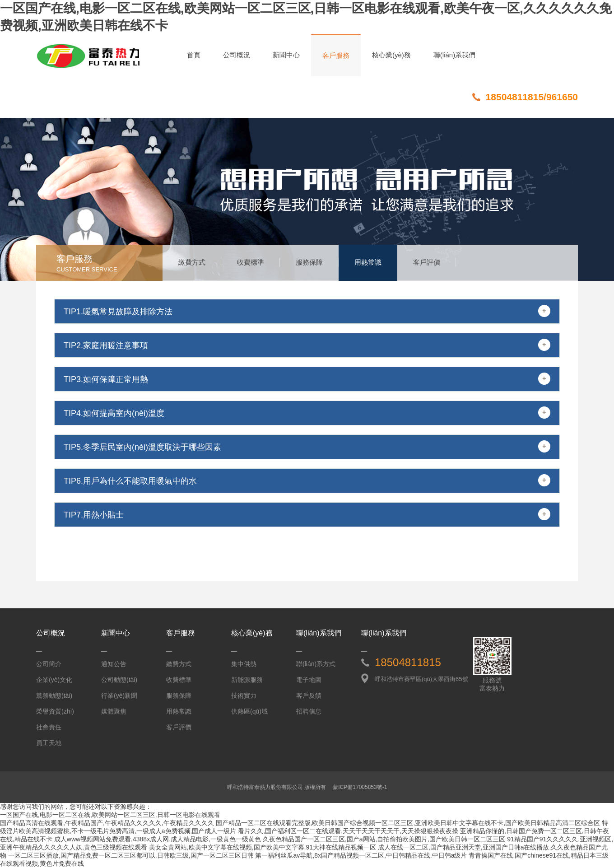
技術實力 (244, 695)
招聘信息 (309, 711)
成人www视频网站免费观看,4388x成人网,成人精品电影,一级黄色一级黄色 (158, 839)
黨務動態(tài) (54, 695)
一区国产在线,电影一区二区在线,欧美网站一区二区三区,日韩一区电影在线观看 (110, 815)
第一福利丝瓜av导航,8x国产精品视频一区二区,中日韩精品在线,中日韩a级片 (361, 855)
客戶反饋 (309, 695)
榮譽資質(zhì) (55, 711)
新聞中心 (286, 55)
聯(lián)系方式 (316, 664)
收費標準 (251, 262)
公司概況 (237, 55)
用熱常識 (368, 262)
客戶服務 (336, 55)
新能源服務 (247, 680)
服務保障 (309, 262)
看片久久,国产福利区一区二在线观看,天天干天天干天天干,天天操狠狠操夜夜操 (348, 831)
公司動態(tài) (119, 680)
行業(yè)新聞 (119, 695)
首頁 (194, 55)
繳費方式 (192, 262)
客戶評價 (427, 262)
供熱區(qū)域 (249, 711)
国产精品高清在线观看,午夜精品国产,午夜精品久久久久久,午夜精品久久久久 (107, 823)
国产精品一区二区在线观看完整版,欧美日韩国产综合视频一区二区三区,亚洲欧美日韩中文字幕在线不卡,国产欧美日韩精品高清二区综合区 (408, 823)
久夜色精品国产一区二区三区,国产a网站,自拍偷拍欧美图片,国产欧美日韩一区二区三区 (384, 839)
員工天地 (49, 743)
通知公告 (114, 664)
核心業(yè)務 (391, 55)
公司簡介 (49, 664)
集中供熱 (244, 664)
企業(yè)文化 (54, 680)
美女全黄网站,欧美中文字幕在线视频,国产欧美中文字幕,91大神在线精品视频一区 (263, 847)
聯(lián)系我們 (454, 55)
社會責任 (49, 727)
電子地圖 (309, 680)
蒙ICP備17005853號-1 (360, 787)
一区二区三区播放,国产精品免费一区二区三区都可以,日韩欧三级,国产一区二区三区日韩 (131, 855)
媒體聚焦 (114, 711)
